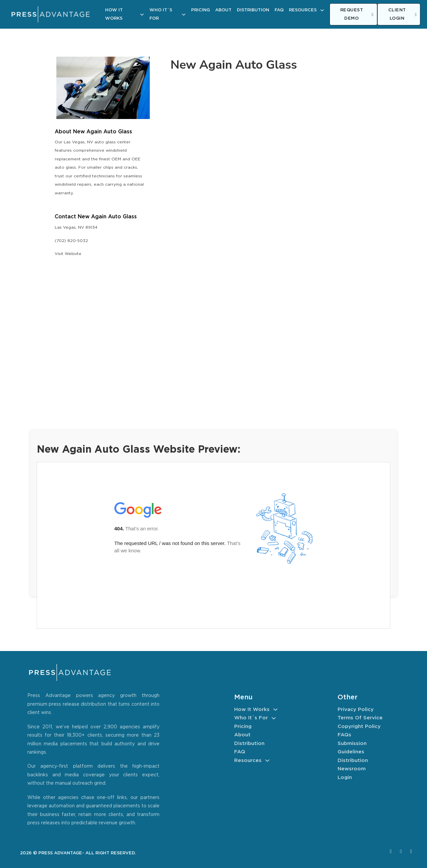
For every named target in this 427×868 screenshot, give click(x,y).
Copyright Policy (359, 726)
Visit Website (68, 254)
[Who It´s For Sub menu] (184, 14)
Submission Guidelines (352, 748)
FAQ (279, 10)
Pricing (200, 10)
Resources (303, 10)
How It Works (114, 14)
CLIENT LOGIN (402, 14)
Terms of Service (360, 718)
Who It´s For (161, 14)
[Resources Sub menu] (322, 10)
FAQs (344, 735)
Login (345, 777)
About (223, 10)
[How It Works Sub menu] (142, 14)
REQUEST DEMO (357, 14)
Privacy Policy (356, 709)
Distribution (253, 10)
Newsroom (352, 769)
